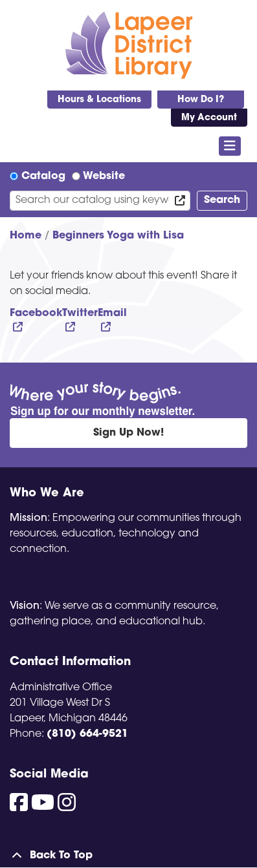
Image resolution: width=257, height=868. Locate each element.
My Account (209, 118)
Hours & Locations (99, 100)
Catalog (43, 176)
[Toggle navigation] (230, 146)
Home (26, 236)
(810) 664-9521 (87, 734)
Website (104, 176)
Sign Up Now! (128, 433)
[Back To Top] (128, 856)
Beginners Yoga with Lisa (118, 236)
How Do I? (201, 100)
